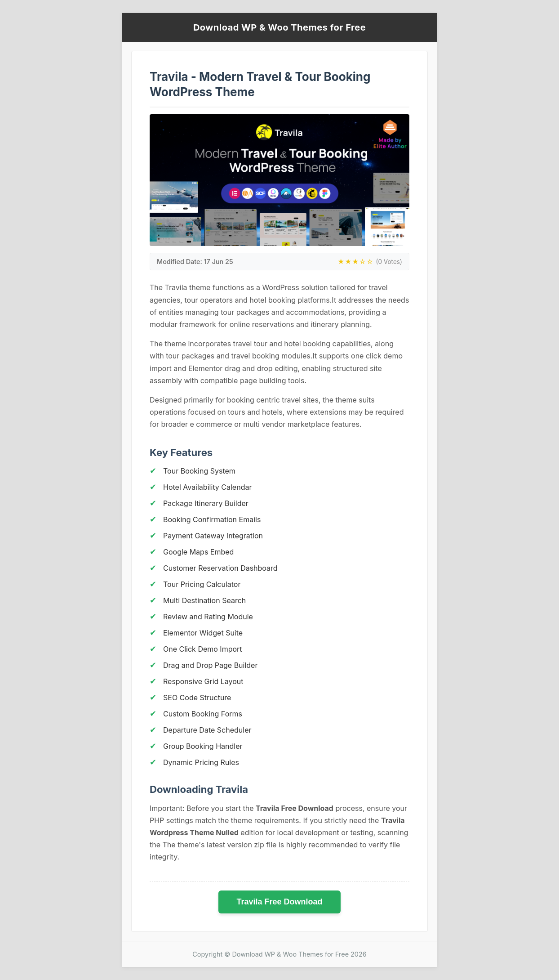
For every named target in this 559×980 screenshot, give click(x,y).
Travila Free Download (279, 902)
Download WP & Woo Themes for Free (279, 27)
